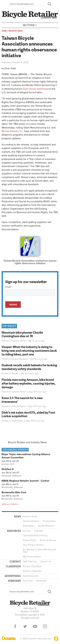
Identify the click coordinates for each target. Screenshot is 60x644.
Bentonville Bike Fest (14, 492)
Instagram (45, 626)
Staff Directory (30, 562)
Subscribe (28, 581)
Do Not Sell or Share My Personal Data (39, 551)
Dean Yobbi (10, 68)
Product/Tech (49, 521)
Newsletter (42, 581)
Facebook (15, 626)
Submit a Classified (32, 571)
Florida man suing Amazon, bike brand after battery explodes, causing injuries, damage (29, 383)
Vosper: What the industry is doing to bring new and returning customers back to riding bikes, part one (29, 351)
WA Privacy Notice (32, 557)
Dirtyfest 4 (8, 469)
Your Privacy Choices (33, 545)
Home (4, 31)
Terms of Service (48, 540)
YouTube (35, 626)
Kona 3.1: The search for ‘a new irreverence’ (22, 400)
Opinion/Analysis (20, 359)
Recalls (15, 373)
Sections (30, 25)
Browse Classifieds (32, 566)
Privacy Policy (30, 540)
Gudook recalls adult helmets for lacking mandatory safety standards (29, 367)
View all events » (10, 504)
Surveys (27, 531)
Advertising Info (31, 576)
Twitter (25, 626)
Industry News (16, 31)
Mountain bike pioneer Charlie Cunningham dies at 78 (22, 334)
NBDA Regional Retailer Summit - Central (25, 481)
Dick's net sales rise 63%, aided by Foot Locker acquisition (28, 414)
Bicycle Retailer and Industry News (27, 442)
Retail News (17, 421)
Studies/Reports (46, 526)
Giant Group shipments (35, 89)
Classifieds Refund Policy (35, 536)
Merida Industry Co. (12, 131)
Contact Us (46, 562)
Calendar (39, 531)
